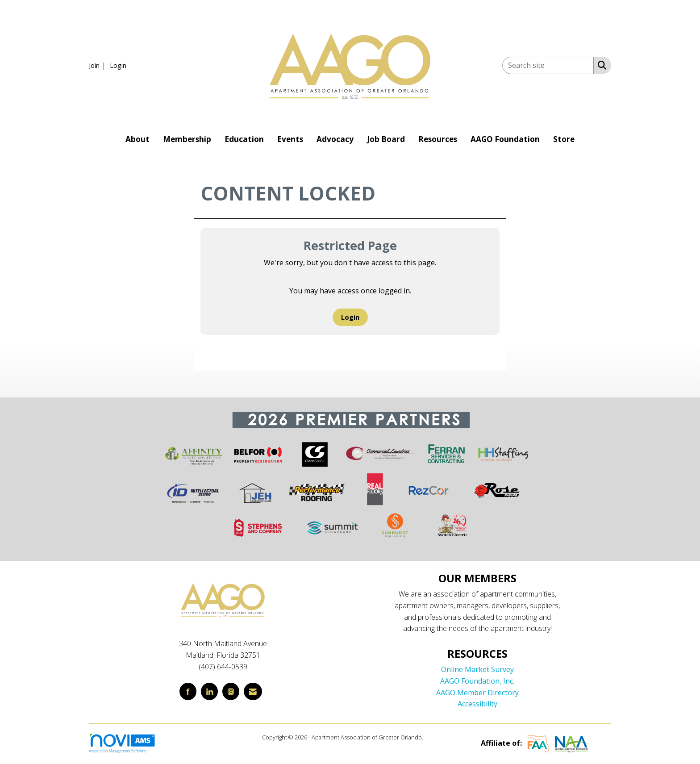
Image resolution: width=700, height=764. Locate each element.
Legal (431, 737)
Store (564, 139)
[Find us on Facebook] (188, 691)
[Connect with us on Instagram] (231, 691)
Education (244, 139)
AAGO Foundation (505, 139)
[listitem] (98, 65)
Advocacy (335, 139)
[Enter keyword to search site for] (548, 65)
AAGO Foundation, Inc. (477, 681)
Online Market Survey (477, 669)
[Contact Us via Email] (253, 691)
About (137, 139)
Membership (187, 139)
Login (350, 317)
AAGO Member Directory (477, 693)
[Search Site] (600, 65)
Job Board (386, 139)
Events (290, 139)
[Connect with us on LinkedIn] (209, 691)
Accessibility (477, 704)
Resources (438, 139)
